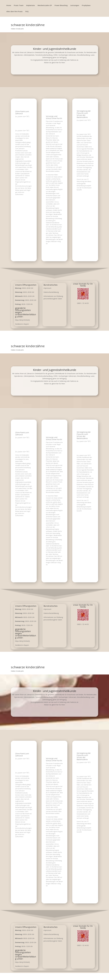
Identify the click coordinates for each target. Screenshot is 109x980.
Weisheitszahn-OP (45, 5)
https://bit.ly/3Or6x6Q (22, 320)
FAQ (27, 12)
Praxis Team (19, 5)
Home (9, 5)
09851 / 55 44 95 (83, 303)
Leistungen (75, 5)
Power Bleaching (61, 5)
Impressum (47, 288)
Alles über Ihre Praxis (14, 12)
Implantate (30, 5)
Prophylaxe (86, 5)
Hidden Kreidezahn (17, 29)
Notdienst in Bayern (22, 324)
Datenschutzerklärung (51, 292)
